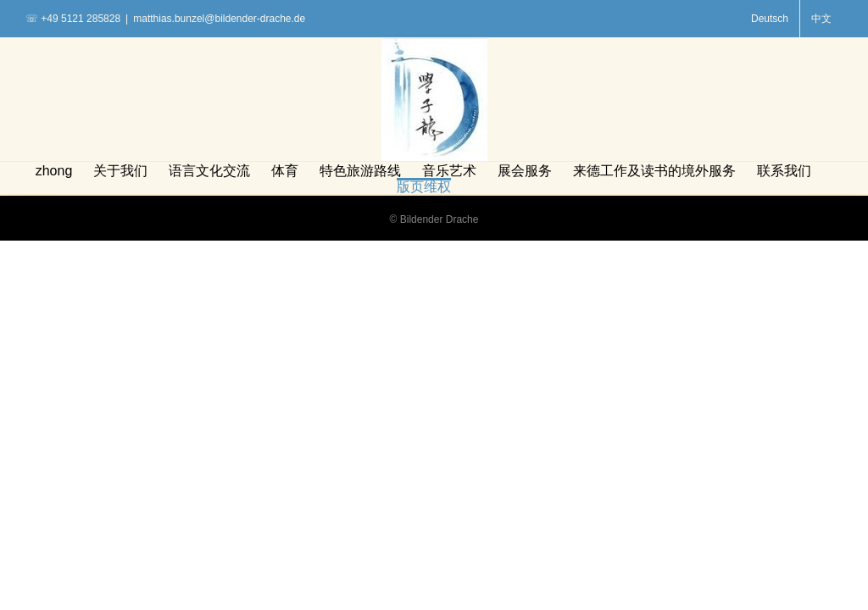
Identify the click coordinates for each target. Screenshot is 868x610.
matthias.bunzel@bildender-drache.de (219, 19)
